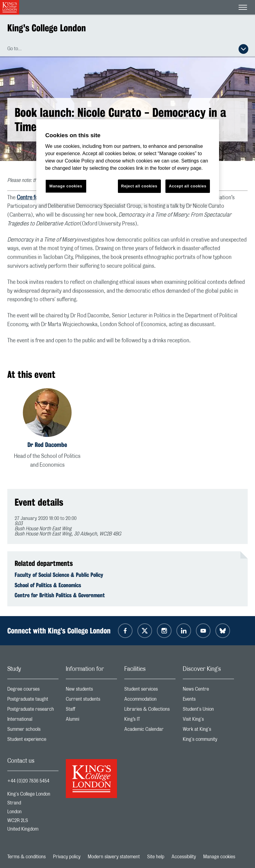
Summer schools (33, 731)
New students (91, 690)
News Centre (208, 690)
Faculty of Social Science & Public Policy (59, 575)
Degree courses (33, 690)
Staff (91, 711)
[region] (128, 161)
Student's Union (208, 711)
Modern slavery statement (114, 857)
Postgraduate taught (33, 701)
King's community (208, 741)
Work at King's (208, 731)
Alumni (91, 721)
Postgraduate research (33, 711)
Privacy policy (67, 857)
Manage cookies (219, 857)
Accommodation (150, 701)
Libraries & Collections (150, 711)
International (33, 721)
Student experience (33, 741)
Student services (150, 690)
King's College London (47, 28)
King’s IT (150, 721)
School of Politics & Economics (48, 585)
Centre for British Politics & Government (60, 595)
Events (208, 701)
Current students (91, 701)
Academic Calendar (150, 731)
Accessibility (184, 857)
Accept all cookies (188, 186)
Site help (156, 857)
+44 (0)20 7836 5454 (28, 781)
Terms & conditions (27, 857)
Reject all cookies (139, 186)
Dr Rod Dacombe (47, 445)
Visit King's (208, 721)
